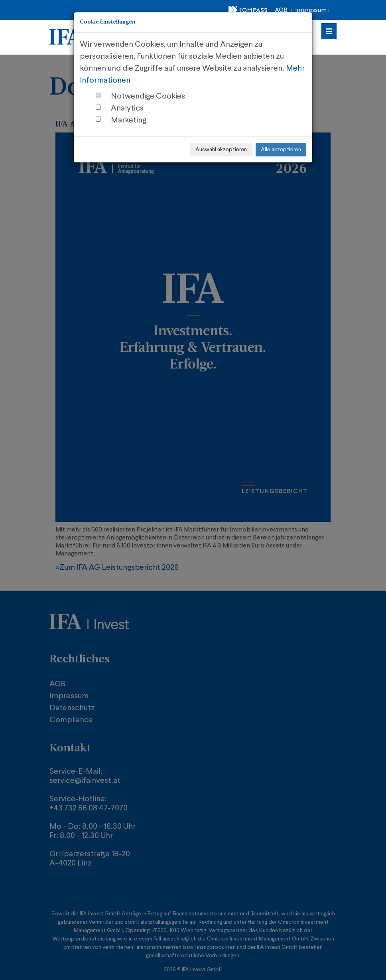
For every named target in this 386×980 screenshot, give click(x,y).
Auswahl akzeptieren (221, 150)
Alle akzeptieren (281, 150)
